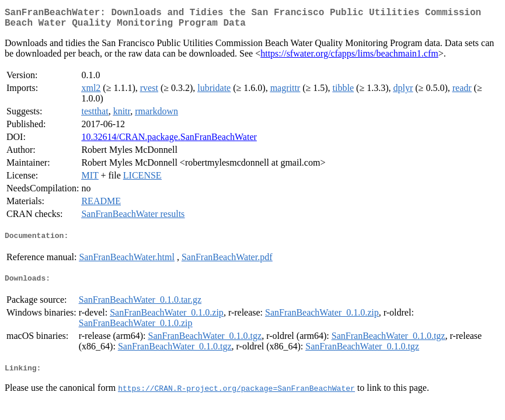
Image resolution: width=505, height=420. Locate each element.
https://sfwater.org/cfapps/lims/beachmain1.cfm (349, 58)
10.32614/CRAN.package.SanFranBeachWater (169, 141)
